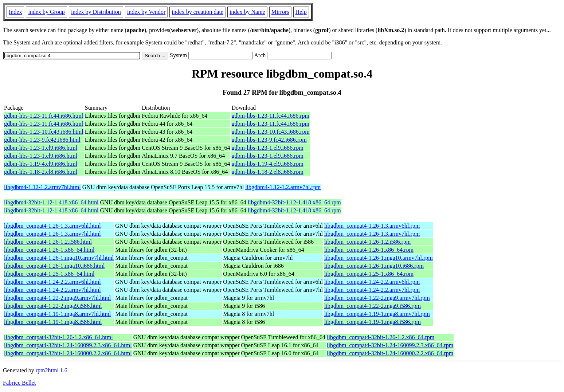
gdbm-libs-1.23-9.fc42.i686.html (42, 140)
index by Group (46, 12)
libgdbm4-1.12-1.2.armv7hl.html (42, 187)
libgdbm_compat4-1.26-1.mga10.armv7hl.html (59, 258)
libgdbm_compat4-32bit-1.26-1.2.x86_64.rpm (381, 337)
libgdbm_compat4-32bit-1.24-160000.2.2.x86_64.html (68, 353)
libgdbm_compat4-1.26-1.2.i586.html (48, 242)
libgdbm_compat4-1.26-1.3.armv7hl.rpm (372, 234)
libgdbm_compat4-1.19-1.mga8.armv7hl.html (57, 314)
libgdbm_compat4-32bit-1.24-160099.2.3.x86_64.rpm (390, 345)
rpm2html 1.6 (52, 370)
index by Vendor (146, 12)
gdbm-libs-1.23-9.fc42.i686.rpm (269, 140)
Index (15, 12)
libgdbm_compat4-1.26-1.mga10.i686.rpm (374, 266)
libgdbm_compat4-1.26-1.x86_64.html (49, 250)
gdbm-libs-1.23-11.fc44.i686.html (44, 116)
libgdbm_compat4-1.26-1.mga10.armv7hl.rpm (379, 258)
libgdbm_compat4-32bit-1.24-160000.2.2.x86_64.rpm (390, 353)
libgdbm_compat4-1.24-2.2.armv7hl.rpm (372, 290)
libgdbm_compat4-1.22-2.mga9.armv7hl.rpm (377, 298)
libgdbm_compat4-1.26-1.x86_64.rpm (369, 250)
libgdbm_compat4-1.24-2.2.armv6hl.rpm (372, 282)
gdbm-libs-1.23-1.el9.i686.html (41, 148)
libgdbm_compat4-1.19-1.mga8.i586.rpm (373, 322)
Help (301, 12)
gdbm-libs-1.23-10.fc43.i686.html (44, 132)
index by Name (247, 12)
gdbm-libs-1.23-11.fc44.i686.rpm (270, 116)
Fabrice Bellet (19, 383)
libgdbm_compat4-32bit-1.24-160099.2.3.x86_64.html (68, 345)
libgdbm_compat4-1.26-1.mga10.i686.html (54, 266)
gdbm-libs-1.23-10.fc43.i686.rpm (270, 132)
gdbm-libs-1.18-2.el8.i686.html (41, 172)
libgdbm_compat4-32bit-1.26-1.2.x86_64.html (58, 337)
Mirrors (280, 12)
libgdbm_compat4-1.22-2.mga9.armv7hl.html (57, 298)
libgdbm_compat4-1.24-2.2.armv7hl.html (52, 290)
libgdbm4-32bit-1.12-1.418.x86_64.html (51, 202)
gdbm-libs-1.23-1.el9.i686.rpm (267, 148)
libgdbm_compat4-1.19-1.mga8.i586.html (53, 322)
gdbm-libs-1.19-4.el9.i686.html (41, 164)
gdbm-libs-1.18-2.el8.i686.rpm (267, 172)
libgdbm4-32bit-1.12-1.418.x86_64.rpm (294, 202)
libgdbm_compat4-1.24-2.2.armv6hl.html (52, 282)
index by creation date (197, 12)
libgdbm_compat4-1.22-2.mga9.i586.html (53, 306)
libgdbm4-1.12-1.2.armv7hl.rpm (283, 187)
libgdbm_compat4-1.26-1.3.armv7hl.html (52, 234)
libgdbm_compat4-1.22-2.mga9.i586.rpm (373, 306)
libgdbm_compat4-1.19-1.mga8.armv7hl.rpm (377, 314)
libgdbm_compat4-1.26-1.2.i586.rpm (367, 242)
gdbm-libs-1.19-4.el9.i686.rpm (267, 164)
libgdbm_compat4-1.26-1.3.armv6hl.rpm (372, 226)
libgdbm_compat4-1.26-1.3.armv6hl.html (52, 226)
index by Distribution (96, 12)
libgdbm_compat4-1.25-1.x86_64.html (49, 274)
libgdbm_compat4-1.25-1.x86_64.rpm (369, 274)
